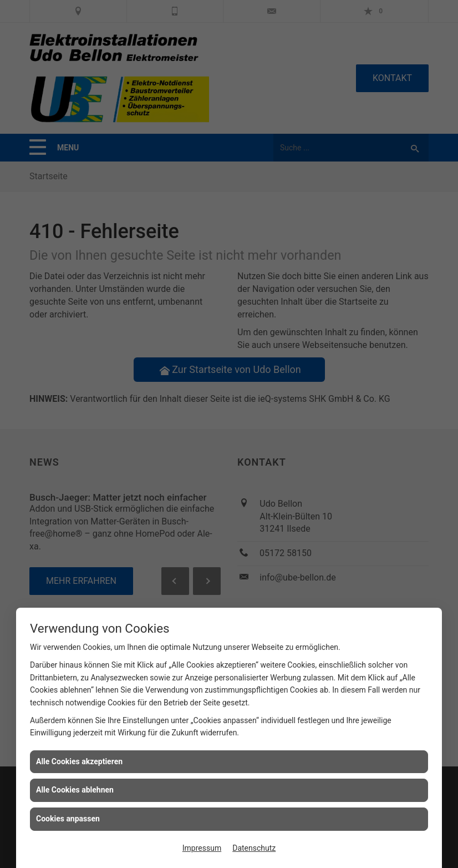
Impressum (202, 848)
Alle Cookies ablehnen (75, 790)
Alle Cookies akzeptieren (79, 761)
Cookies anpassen (68, 819)
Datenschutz (254, 848)
